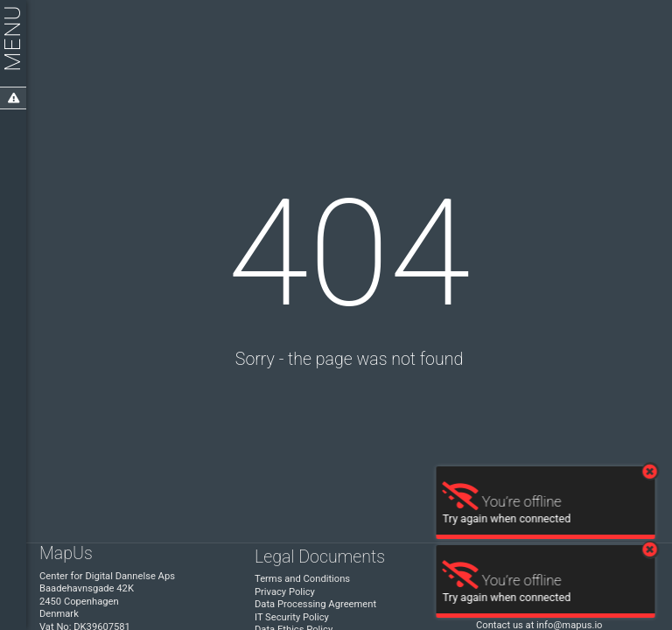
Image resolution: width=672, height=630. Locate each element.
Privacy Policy (285, 592)
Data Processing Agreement (315, 604)
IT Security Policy (292, 617)
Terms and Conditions (302, 579)
